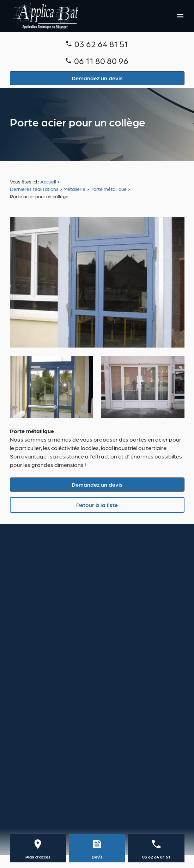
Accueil (48, 181)
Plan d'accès (38, 857)
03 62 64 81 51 (101, 43)
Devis (97, 857)
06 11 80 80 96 (101, 60)
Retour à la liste (97, 505)
